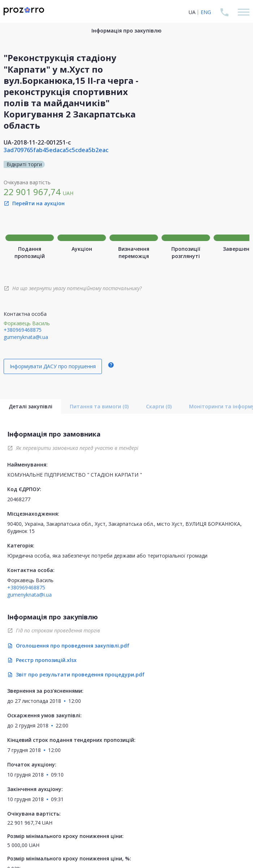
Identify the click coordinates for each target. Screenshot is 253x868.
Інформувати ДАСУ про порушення (53, 366)
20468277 (19, 499)
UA (192, 12)
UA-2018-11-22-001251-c (37, 142)
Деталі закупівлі (31, 406)
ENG (206, 12)
